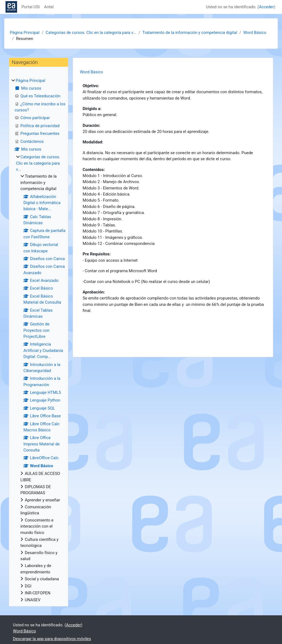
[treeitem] (39, 340)
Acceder (266, 7)
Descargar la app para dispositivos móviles (52, 639)
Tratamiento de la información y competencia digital (190, 33)
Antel (49, 7)
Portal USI (31, 7)
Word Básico (255, 33)
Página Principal (25, 33)
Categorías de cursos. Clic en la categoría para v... (91, 33)
